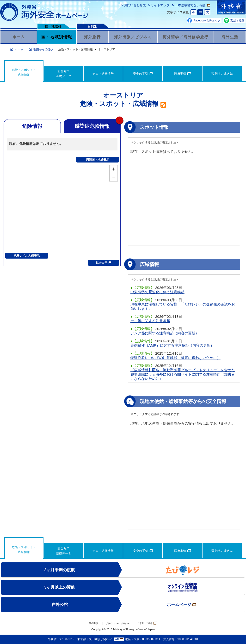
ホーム (19, 37)
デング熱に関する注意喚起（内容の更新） (165, 333)
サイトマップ (160, 5)
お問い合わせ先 (135, 5)
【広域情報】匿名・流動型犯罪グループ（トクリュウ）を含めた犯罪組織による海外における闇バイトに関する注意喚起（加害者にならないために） (183, 374)
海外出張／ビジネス (133, 37)
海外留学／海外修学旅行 (186, 37)
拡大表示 (104, 263)
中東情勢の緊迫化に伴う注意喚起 (157, 292)
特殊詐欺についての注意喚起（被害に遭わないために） (175, 358)
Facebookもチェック (207, 20)
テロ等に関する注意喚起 (150, 321)
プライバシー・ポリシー (116, 623)
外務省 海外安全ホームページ (44, 12)
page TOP (235, 633)
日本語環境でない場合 (192, 5)
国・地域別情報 (57, 37)
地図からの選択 (43, 49)
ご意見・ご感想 (154, 623)
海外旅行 (92, 37)
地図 (119, 639)
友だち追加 (237, 20)
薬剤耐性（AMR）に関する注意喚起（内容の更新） (172, 345)
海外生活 (230, 37)
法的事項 (85, 623)
